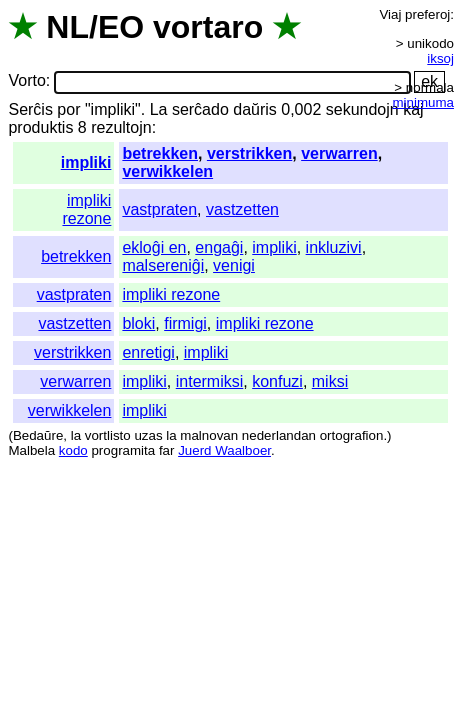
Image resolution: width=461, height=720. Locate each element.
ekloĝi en (154, 247)
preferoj (427, 14)
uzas (148, 435)
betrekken (160, 153)
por (68, 109)
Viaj (390, 14)
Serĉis (30, 109)
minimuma (423, 102)
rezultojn (121, 127)
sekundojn (362, 109)
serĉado (200, 109)
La (159, 109)
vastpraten (159, 209)
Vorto (26, 81)
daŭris (255, 109)
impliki (86, 162)
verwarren (339, 153)
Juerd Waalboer (224, 450)
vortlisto (108, 435)
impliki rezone (86, 209)
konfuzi (277, 381)
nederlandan (279, 435)
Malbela (31, 450)
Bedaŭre (38, 435)
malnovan (209, 435)
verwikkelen (167, 171)
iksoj (440, 58)
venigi (234, 265)
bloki (138, 323)
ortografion (352, 435)
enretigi (148, 352)
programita (123, 450)
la (76, 435)
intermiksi (210, 381)
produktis (40, 127)
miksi (330, 381)
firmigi (185, 323)
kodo (73, 450)
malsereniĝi (163, 265)
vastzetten (242, 209)
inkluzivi (334, 247)
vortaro (208, 27)
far (167, 450)
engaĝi (219, 247)
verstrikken (249, 153)
